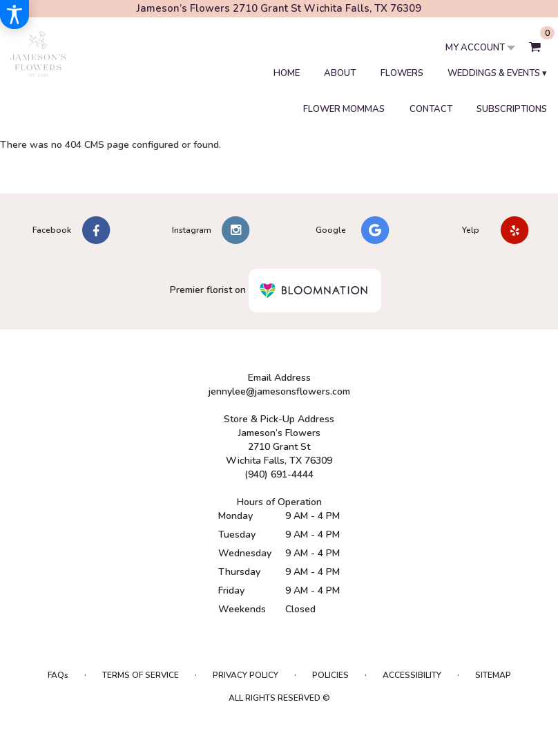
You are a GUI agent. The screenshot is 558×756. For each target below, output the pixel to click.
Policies (330, 675)
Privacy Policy (246, 675)
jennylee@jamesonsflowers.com (279, 391)
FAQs (58, 675)
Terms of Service (141, 675)
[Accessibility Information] (15, 15)
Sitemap (493, 675)
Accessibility (412, 675)
